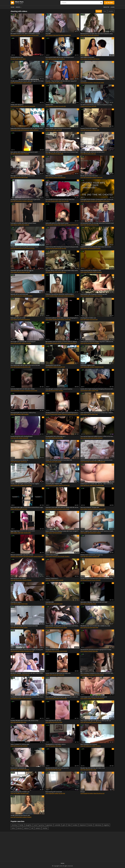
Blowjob (83, 792)
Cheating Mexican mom (17, 57)
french (23, 604)
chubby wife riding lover (17, 105)
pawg (60, 746)
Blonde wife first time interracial (89, 176)
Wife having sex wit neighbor (18, 578)
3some (57, 580)
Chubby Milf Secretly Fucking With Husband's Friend (24, 247)
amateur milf (102, 509)
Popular (99, 11)
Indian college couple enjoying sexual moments (58, 128)
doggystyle (20, 130)
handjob (26, 414)
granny (42, 825)
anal (84, 438)
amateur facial (15, 556)
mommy (14, 825)
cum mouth (61, 296)
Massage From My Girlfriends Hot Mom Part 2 (23, 176)
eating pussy (93, 485)
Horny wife (83, 81)
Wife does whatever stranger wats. (90, 507)
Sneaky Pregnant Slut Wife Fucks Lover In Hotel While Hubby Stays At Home (97, 578)
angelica (106, 825)
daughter (29, 825)
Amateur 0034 (49, 105)
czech (49, 201)
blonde (53, 391)
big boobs (92, 319)
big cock (29, 83)
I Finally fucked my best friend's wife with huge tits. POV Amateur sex (27, 81)
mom (47, 35)
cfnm (56, 462)
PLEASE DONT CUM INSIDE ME (18, 768)
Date (105, 11)
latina (24, 59)
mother (50, 319)
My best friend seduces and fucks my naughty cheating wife (27, 649)
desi (58, 130)
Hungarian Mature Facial (52, 649)
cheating (27, 154)
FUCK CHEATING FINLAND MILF (53, 721)
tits (46, 201)
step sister (93, 604)
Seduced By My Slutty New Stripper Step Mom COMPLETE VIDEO (97, 342)
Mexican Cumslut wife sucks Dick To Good (22, 555)
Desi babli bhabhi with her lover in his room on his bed (25, 365)
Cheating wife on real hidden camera (55, 744)
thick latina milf (42, 556)
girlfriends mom (72, 414)
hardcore (96, 35)
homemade (54, 59)
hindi (60, 130)
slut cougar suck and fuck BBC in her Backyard (23, 342)
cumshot (27, 225)
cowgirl (102, 83)
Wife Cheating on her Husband (54, 176)
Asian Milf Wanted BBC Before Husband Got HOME (24, 626)
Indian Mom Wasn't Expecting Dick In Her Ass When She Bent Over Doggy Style (27, 128)
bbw (26, 106)
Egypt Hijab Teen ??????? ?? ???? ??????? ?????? (23, 531)
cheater (59, 462)
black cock (51, 462)
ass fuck (50, 130)
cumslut (36, 556)
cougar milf (68, 319)
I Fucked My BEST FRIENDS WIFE (54, 484)
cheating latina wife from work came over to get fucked (25, 199)
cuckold (61, 580)
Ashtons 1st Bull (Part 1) (52, 578)
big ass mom (35, 35)
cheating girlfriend (27, 35)
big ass (98, 59)
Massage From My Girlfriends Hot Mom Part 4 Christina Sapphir (62, 152)
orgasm (83, 106)
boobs (90, 825)
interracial (56, 35)
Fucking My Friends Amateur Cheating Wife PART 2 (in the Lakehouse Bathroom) (97, 199)
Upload (109, 3)
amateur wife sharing (104, 201)
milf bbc (62, 319)
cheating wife (54, 201)
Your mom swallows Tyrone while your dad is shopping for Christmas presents (62, 318)
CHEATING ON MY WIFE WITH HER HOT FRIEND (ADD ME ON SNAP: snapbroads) (62, 507)
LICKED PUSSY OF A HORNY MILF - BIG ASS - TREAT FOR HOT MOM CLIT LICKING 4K (97, 484)
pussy (95, 272)
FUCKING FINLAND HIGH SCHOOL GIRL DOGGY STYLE (24, 721)
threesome (26, 130)
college (31, 130)
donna (20, 828)
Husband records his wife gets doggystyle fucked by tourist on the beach (97, 460)
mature (85, 59)
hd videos (61, 35)
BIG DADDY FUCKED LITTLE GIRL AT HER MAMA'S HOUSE (25, 34)
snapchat (27, 391)
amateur (25, 83)
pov (95, 154)
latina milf (64, 225)
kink (56, 438)
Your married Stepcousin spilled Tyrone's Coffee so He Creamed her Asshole (97, 436)
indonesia (98, 825)
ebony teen (73, 343)
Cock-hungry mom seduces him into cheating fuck (94, 697)
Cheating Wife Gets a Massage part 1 (56, 436)
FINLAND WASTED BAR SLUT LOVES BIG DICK (57, 768)
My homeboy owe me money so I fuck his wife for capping (61, 342)
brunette (98, 580)
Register (106, 7)
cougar (26, 177)
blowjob (13, 35)
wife (92, 35)
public (20, 343)
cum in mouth (61, 556)
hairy (26, 604)
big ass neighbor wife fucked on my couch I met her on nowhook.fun (97, 531)
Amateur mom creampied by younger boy (92, 555)
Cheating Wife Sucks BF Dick (53, 365)
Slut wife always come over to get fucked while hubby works (62, 270)
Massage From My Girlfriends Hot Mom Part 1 (93, 152)
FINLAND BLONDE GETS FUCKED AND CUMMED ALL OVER (95, 626)
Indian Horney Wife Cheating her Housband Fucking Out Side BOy (62, 247)
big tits (21, 59)
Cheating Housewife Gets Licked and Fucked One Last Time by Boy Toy (27, 697)
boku (13, 828)
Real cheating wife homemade (54, 792)
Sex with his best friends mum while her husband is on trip (96, 105)
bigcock (17, 35)
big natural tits (31, 106)
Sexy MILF (48, 34)
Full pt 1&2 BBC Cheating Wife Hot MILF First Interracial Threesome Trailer (62, 626)
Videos (19, 7)
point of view (34, 391)
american (63, 177)
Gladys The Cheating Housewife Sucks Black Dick (59, 460)
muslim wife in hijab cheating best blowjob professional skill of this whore (97, 389)
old (32, 828)
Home (12, 7)
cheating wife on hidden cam (88, 318)
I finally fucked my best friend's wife (20, 815)
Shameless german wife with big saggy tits (22, 270)
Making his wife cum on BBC (18, 318)
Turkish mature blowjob (52, 555)
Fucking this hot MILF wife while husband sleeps (23, 223)
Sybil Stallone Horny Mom (87, 57)
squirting (22, 319)
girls (64, 825)
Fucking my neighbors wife (88, 365)
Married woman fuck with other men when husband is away (97, 34)
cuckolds (57, 825)
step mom (18, 154)
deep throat (67, 35)
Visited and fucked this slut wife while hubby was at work (96, 247)
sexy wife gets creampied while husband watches (59, 389)
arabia (75, 825)
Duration (111, 11)
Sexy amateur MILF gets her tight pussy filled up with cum (96, 721)
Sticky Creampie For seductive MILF (20, 744)
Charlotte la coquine (16, 602)
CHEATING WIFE (50, 602)
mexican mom (30, 556)
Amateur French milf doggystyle (89, 128)
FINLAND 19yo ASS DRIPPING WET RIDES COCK (93, 768)
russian (54, 675)
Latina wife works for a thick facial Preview (57, 223)
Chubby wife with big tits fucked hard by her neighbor (25, 484)
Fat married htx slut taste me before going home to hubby (96, 649)
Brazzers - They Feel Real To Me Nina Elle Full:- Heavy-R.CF (61, 81)
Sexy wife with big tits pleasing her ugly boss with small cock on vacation (62, 697)
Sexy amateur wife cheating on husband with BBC (94, 294)
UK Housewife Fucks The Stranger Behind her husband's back (97, 223)
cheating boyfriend (69, 296)
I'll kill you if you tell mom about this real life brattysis (60, 294)
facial (82, 225)
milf (84, 35)
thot (47, 343)
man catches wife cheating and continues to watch (24, 152)
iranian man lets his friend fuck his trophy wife (58, 673)
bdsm (23, 154)
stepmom (83, 825)
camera (38, 828)
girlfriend (36, 130)
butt (20, 35)
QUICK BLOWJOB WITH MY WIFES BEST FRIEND (23, 389)
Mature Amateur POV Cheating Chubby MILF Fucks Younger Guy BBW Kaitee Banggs (62, 531)
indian (54, 130)
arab (97, 391)
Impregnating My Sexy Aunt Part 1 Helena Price (23, 413)
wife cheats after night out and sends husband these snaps (27, 507)
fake (69, 825)
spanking (27, 319)
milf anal (100, 438)
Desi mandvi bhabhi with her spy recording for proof (60, 57)
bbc (12, 154)
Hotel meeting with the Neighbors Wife (91, 270)
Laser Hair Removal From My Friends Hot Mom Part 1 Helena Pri (97, 413)
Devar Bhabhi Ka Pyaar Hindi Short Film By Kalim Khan (60, 199)
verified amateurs (65, 343)
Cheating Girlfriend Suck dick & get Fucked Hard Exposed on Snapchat (62, 413)
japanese (49, 825)
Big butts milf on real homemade (19, 294)
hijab (22, 533)
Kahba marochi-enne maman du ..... (20, 460)
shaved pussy (100, 698)
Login (112, 7)
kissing (87, 106)
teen (82, 438)
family (21, 825)
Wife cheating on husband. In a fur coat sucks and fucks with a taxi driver (97, 673)
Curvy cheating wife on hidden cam (20, 792)
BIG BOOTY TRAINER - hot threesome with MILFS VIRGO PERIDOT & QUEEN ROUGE (27, 673)
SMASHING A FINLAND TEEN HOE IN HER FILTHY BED (94, 602)
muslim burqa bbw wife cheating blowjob (22, 436)
